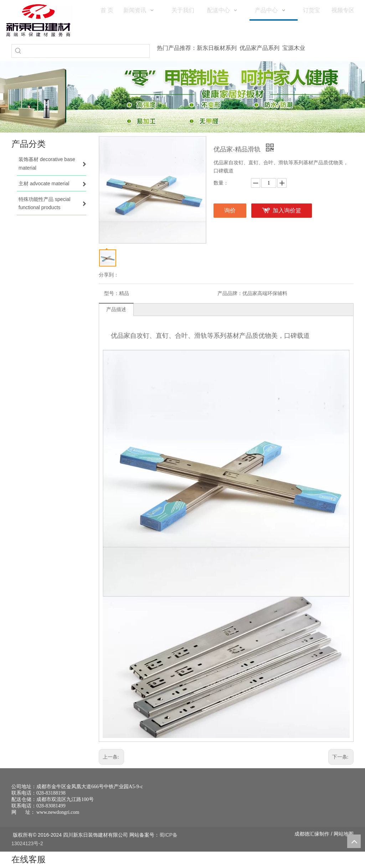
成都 (299, 834)
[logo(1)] (38, 20)
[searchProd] (87, 51)
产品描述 (116, 309)
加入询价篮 (287, 210)
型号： (112, 293)
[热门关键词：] (18, 51)
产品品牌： (230, 293)
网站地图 (344, 834)
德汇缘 (312, 834)
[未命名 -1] (316, 798)
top (354, 841)
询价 (230, 210)
